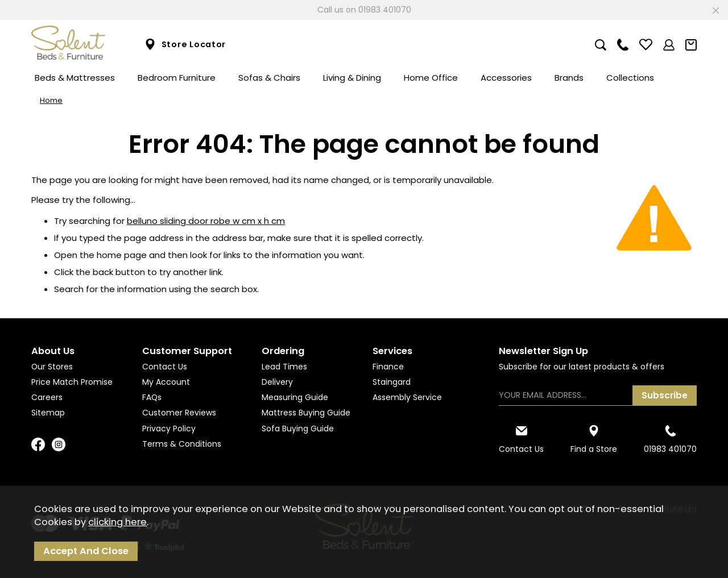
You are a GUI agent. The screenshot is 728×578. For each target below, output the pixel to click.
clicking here (117, 522)
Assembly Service (407, 397)
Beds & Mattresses (75, 78)
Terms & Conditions (182, 444)
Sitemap (48, 413)
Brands (569, 78)
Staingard (392, 382)
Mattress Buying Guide (306, 413)
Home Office (431, 78)
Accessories (506, 78)
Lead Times (284, 367)
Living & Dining (352, 78)
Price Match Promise (72, 382)
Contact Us (165, 367)
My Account (166, 382)
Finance (388, 367)
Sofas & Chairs (269, 78)
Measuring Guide (295, 397)
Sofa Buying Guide (298, 429)
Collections (630, 78)
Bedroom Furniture (177, 78)
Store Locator (185, 45)
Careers (47, 397)
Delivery (277, 382)
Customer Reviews (179, 413)
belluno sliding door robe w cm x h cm (206, 221)
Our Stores (52, 367)
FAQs (152, 397)
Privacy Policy (169, 429)
